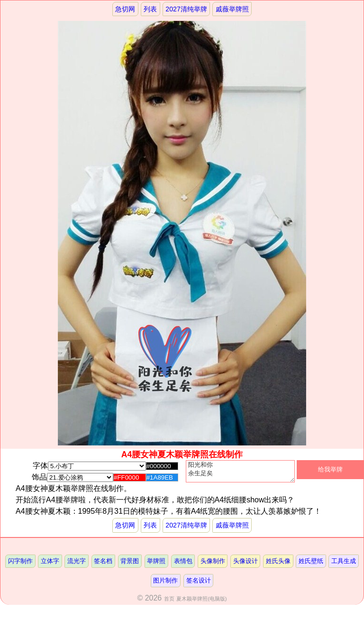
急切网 (125, 9)
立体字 (50, 565)
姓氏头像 (278, 565)
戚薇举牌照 (232, 9)
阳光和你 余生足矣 (240, 473)
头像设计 (246, 565)
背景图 (130, 565)
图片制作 (165, 585)
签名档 (103, 565)
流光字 (77, 565)
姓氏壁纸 (311, 565)
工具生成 (344, 565)
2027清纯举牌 (186, 9)
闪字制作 (20, 565)
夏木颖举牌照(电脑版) (201, 603)
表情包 (183, 565)
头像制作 (213, 565)
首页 (169, 603)
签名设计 (199, 585)
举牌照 (156, 565)
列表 (150, 9)
